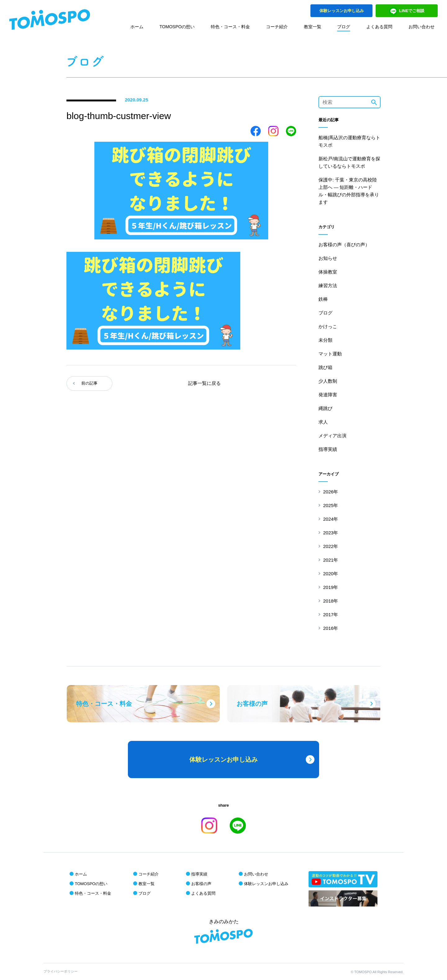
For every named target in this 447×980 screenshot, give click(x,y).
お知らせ (328, 258)
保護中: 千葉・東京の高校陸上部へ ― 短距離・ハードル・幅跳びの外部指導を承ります (349, 191)
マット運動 (330, 354)
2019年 (331, 587)
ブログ (344, 27)
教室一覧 (313, 27)
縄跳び (325, 408)
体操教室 (328, 272)
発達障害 (328, 395)
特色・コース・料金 (230, 27)
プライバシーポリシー (61, 971)
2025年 (331, 505)
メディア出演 (332, 436)
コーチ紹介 (277, 27)
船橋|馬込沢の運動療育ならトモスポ (349, 141)
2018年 (331, 601)
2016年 (331, 628)
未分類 (325, 340)
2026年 (331, 492)
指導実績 (328, 449)
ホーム (137, 27)
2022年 (331, 546)
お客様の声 (201, 884)
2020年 (331, 574)
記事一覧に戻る (204, 383)
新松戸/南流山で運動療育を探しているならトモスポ (349, 162)
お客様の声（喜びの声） (344, 245)
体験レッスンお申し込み (266, 884)
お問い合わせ (422, 27)
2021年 (331, 560)
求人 (323, 422)
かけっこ (328, 326)
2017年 (331, 615)
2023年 (331, 533)
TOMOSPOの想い (177, 27)
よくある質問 (379, 27)
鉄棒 (323, 299)
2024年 (331, 519)
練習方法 (328, 285)
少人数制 (328, 381)
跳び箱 (325, 367)
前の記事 (89, 383)
